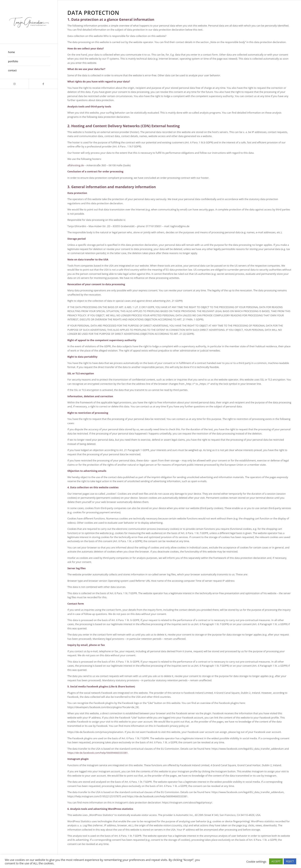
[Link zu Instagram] (14, 84)
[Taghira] (29, 22)
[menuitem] (29, 52)
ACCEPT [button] (276, 861)
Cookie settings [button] (256, 861)
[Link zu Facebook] (43, 84)
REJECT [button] (290, 861)
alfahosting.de (76, 165)
